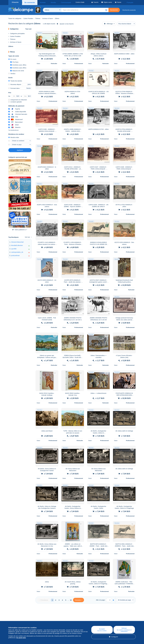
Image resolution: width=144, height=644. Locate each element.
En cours (12, 59)
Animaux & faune (15, 41)
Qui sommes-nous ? (15, 621)
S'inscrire (15, 2)
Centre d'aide (84, 621)
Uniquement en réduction (18, 99)
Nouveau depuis (15, 84)
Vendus (12, 73)
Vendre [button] (50, 2)
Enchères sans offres (18, 67)
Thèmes (12, 39)
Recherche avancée (129, 9)
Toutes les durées (15, 80)
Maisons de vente (17, 70)
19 (71, 599)
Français (131, 2)
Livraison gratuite (15, 101)
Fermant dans (14, 88)
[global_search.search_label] (85, 9)
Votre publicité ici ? (20, 229)
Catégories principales (17, 33)
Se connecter (29, 2)
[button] (106, 9)
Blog (47, 621)
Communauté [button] (60, 2)
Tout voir (28, 28)
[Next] (79, 599)
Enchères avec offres (18, 64)
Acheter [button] (41, 2)
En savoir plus (21, 638)
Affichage (108, 23)
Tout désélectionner (14, 130)
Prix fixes (14, 61)
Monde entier (14, 137)
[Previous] (43, 599)
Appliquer (20, 150)
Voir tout (28, 237)
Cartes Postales (14, 36)
